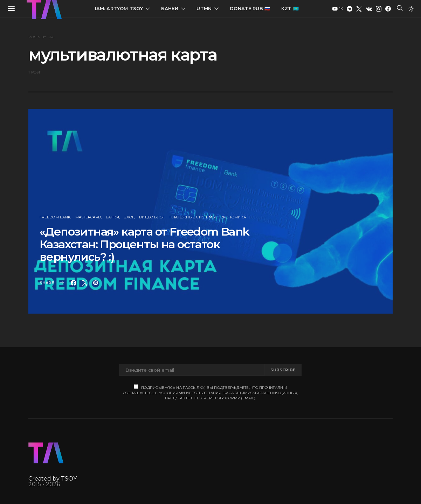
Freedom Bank (55, 217)
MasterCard (88, 217)
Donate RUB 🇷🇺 (250, 8)
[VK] (369, 9)
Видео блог (152, 217)
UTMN (204, 8)
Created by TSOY (53, 479)
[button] (411, 9)
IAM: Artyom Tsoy (119, 8)
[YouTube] (338, 9)
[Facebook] (388, 9)
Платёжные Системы (193, 217)
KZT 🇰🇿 (290, 8)
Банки (170, 8)
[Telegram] (350, 9)
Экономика (233, 217)
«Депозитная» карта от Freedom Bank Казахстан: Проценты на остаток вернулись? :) (144, 244)
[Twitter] (359, 9)
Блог (129, 217)
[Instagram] (379, 9)
